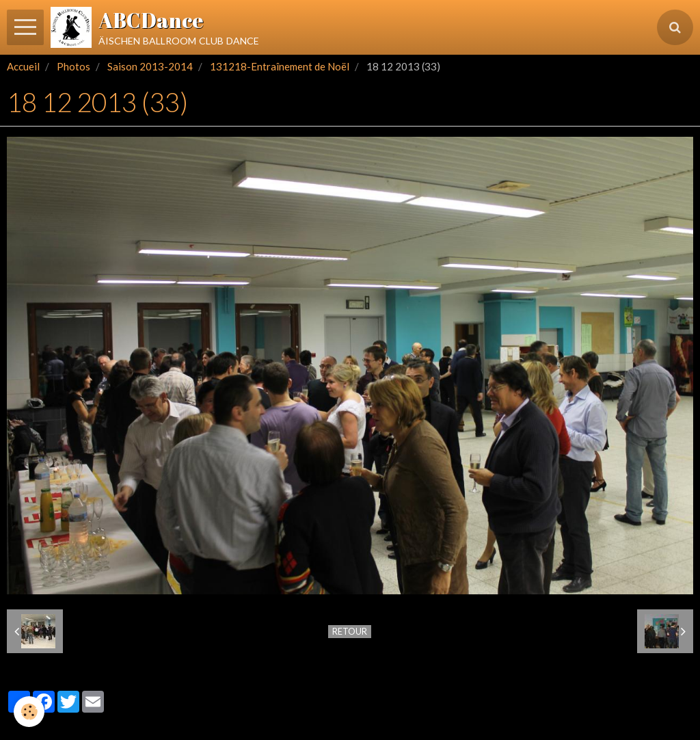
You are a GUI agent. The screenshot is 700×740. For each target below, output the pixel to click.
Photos (73, 66)
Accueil (23, 66)
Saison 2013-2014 (150, 66)
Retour (350, 631)
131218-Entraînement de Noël (280, 66)
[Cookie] (29, 712)
